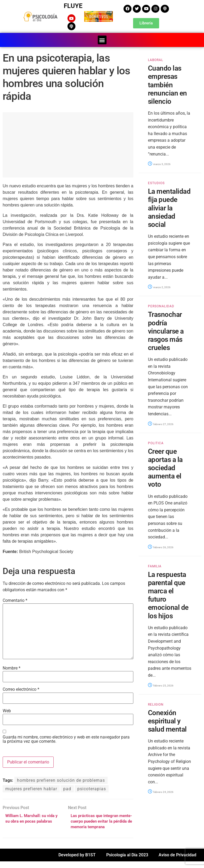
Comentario (15, 599)
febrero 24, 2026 (161, 791)
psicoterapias (92, 788)
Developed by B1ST (77, 861)
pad (67, 788)
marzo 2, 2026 (159, 286)
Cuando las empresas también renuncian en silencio (167, 84)
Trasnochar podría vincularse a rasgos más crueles (166, 330)
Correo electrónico (21, 688)
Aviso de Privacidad (177, 861)
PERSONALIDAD (161, 305)
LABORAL (156, 59)
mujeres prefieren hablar (31, 788)
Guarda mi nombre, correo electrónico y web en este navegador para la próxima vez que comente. (66, 738)
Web (7, 710)
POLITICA (156, 442)
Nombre (12, 667)
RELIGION (156, 703)
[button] (102, 39)
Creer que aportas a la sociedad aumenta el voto (165, 467)
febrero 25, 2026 (161, 684)
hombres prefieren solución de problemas (61, 779)
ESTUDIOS (156, 182)
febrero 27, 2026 (161, 423)
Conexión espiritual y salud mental (167, 720)
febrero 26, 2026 (161, 546)
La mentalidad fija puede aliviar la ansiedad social (169, 207)
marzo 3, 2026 (159, 163)
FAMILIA (155, 565)
